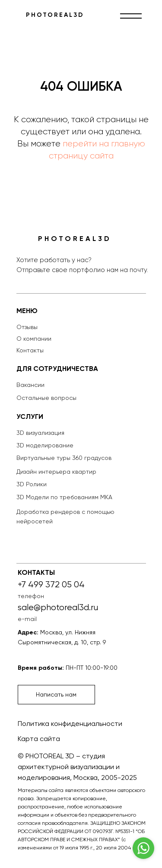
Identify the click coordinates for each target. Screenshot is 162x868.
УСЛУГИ (30, 417)
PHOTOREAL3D (55, 15)
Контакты (30, 350)
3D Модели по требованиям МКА (64, 497)
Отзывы (27, 327)
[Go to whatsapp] (143, 848)
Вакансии (30, 385)
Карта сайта (39, 739)
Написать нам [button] (56, 694)
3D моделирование (45, 445)
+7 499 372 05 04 (51, 584)
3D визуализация (40, 433)
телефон (31, 596)
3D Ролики (32, 484)
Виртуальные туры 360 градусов (64, 458)
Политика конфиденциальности (70, 724)
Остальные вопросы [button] (46, 398)
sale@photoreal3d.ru (58, 607)
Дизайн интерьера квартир (56, 472)
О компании (34, 339)
